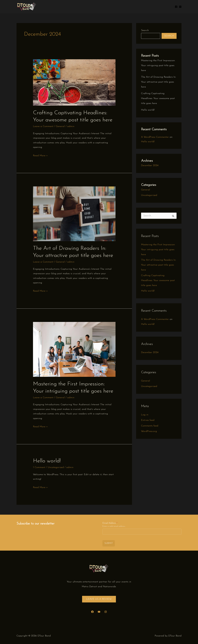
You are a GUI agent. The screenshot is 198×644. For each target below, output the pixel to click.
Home (103, 7)
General (60, 126)
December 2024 (150, 165)
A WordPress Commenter (155, 137)
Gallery (140, 7)
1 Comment (39, 467)
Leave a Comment (43, 126)
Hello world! (47, 461)
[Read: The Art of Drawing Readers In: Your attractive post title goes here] (74, 214)
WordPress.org (149, 431)
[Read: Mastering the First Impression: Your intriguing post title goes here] (74, 349)
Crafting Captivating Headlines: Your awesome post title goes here (158, 98)
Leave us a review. (99, 599)
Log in (145, 415)
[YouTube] (99, 612)
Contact (153, 7)
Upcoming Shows (121, 7)
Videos (166, 7)
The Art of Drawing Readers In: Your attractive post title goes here (159, 82)
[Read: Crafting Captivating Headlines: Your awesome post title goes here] (74, 82)
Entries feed (148, 420)
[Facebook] (176, 7)
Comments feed (150, 426)
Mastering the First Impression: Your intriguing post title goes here (158, 65)
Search (145, 30)
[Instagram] (180, 7)
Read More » (40, 156)
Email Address (110, 523)
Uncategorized (56, 467)
